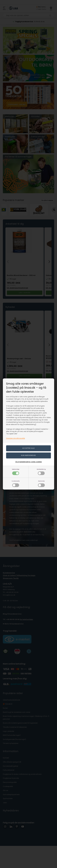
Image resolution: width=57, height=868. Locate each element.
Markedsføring (41, 472)
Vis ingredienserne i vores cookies (29, 462)
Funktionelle (16, 484)
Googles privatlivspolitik (16, 438)
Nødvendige (16, 472)
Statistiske (41, 484)
